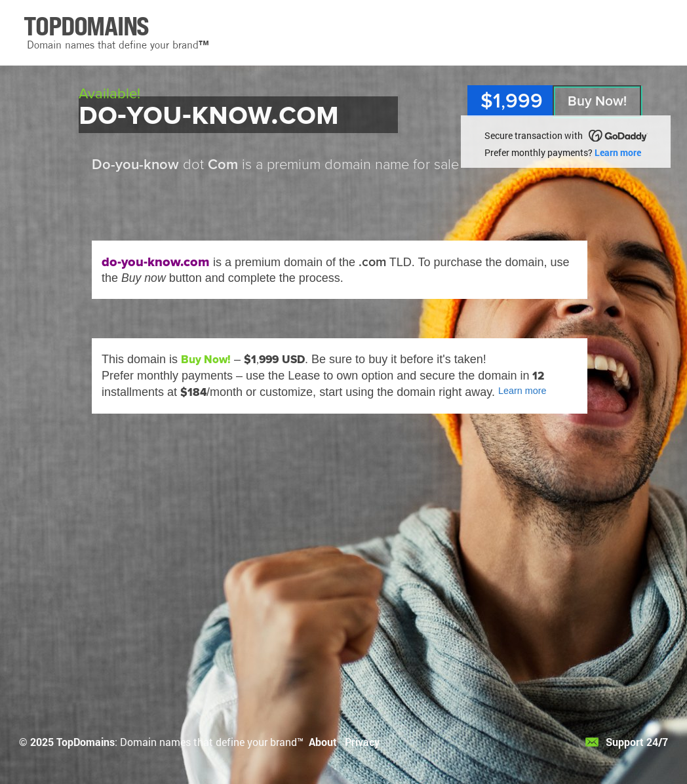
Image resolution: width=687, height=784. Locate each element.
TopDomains (86, 742)
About (323, 742)
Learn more (618, 152)
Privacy (362, 742)
